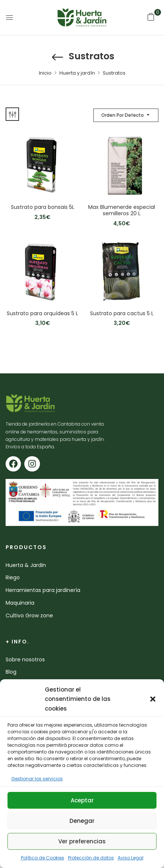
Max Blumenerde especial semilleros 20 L (122, 210)
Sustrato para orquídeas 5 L (42, 314)
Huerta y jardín (77, 73)
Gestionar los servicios (37, 779)
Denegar (82, 821)
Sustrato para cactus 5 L (122, 314)
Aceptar (82, 800)
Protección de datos (91, 858)
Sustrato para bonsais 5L (43, 207)
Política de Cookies (43, 858)
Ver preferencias (82, 841)
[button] (153, 699)
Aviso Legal (131, 858)
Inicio (45, 73)
